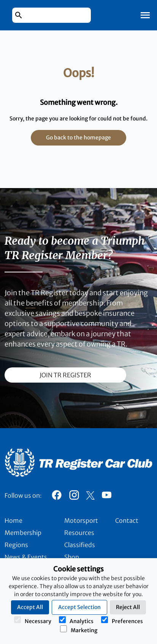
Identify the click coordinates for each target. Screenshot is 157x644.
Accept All (30, 607)
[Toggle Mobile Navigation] (145, 15)
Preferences (122, 620)
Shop (72, 557)
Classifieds (80, 545)
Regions (16, 545)
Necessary (33, 620)
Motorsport (81, 521)
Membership (23, 533)
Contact (127, 521)
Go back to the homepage (78, 138)
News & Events (26, 557)
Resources (79, 533)
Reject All (128, 607)
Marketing (79, 630)
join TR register (65, 375)
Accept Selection (79, 607)
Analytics (76, 620)
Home (13, 521)
